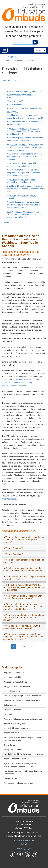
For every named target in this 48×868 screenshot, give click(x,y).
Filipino (38, 50)
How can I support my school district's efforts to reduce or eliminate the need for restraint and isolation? (24, 214)
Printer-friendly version (12, 80)
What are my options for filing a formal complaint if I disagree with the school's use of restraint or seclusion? (25, 173)
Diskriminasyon (10, 705)
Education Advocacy (12, 710)
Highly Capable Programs (14, 723)
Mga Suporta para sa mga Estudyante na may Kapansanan (23, 772)
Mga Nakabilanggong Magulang (17, 728)
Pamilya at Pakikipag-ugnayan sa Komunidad (23, 719)
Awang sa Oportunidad (13, 749)
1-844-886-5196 (26, 841)
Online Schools (10, 745)
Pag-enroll (8, 714)
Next (6, 223)
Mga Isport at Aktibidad (13, 677)
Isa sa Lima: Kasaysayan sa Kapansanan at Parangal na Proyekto (22, 739)
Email (24, 844)
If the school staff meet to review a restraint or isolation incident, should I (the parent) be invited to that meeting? (25, 147)
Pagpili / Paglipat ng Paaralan (16, 759)
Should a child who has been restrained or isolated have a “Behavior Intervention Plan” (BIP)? (25, 189)
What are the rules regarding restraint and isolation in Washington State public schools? (25, 94)
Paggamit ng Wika (11, 733)
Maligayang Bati (9, 57)
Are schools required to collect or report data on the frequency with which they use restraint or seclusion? (25, 205)
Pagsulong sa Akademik (14, 673)
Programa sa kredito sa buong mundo (20, 783)
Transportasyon (10, 778)
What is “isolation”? (15, 105)
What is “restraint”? (15, 101)
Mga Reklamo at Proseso (14, 691)
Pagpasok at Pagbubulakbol (15, 682)
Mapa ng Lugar (24, 848)
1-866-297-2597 (33, 833)
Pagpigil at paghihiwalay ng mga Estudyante (24, 754)
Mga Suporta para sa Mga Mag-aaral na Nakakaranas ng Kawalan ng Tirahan (20, 765)
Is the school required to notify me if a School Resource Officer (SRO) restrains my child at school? (24, 131)
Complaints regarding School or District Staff (22, 696)
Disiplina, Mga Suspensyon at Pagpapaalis (22, 700)
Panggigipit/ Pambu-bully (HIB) (17, 686)
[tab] (24, 540)
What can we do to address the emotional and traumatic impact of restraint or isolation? (24, 157)
